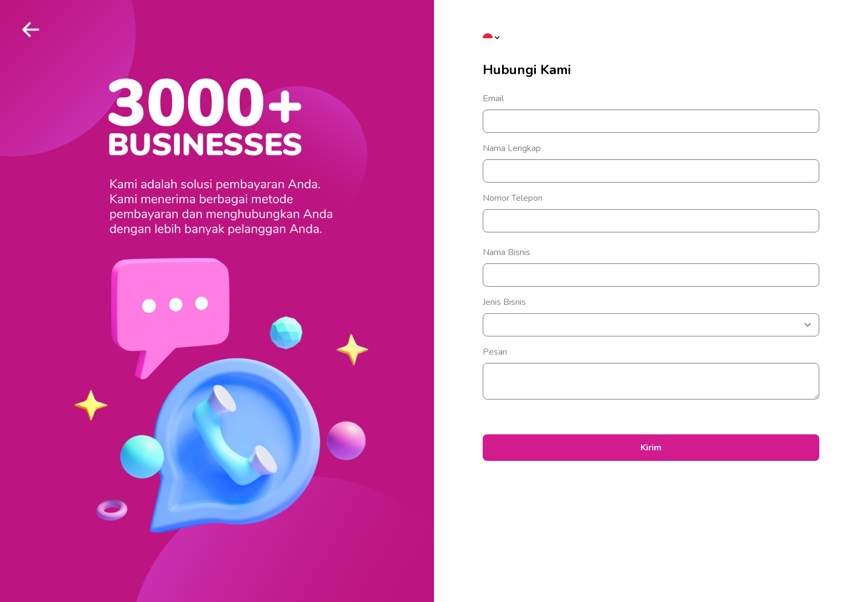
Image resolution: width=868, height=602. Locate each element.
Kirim (651, 448)
